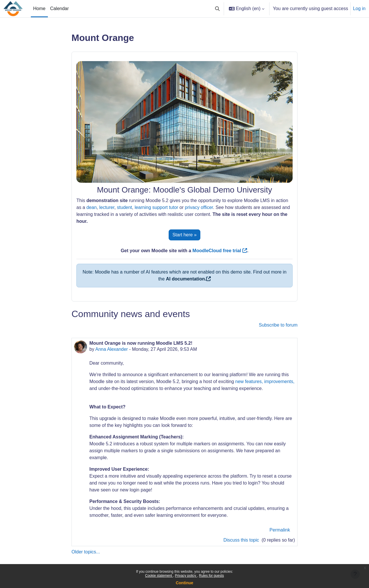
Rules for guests (211, 576)
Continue (185, 583)
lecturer (107, 207)
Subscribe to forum (278, 325)
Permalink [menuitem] (280, 530)
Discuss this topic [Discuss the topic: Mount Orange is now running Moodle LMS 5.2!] (242, 540)
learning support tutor (156, 207)
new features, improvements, (265, 381)
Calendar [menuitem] (60, 9)
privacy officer (199, 207)
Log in (359, 9)
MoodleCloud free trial (220, 251)
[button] (217, 9)
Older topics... (86, 552)
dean (92, 207)
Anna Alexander (111, 349)
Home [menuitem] (39, 9)
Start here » (184, 235)
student (125, 207)
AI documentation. (186, 279)
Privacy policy (186, 576)
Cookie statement (159, 576)
